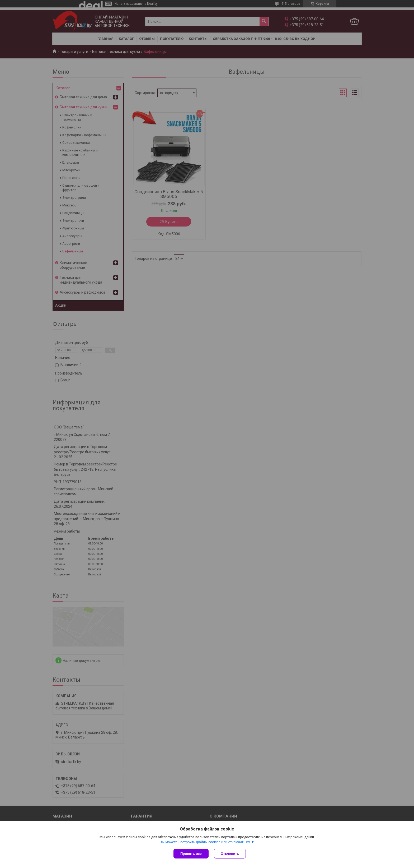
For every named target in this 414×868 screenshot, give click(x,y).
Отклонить (230, 854)
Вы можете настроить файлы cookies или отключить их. (205, 842)
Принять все (191, 854)
